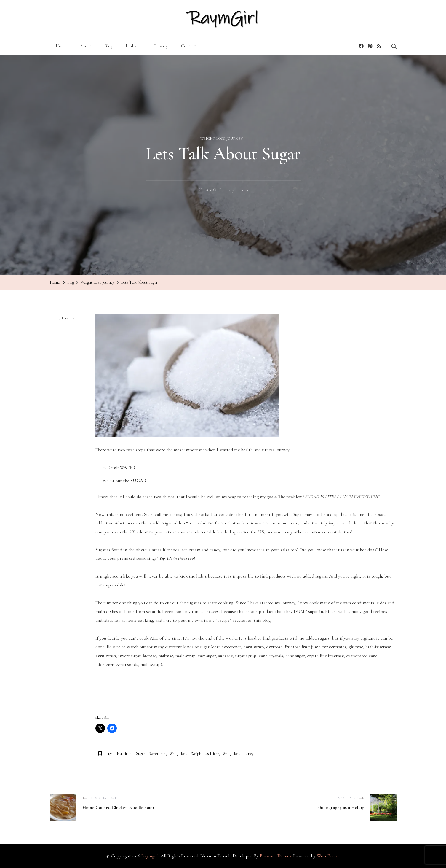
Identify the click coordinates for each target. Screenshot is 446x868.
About (86, 46)
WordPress (327, 856)
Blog (109, 46)
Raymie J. (70, 318)
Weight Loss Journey (222, 139)
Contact (189, 46)
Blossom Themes (275, 856)
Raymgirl (150, 856)
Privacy (161, 46)
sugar (141, 754)
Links (131, 46)
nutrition (125, 754)
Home (61, 46)
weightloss (178, 754)
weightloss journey (238, 754)
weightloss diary (205, 754)
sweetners (157, 754)
